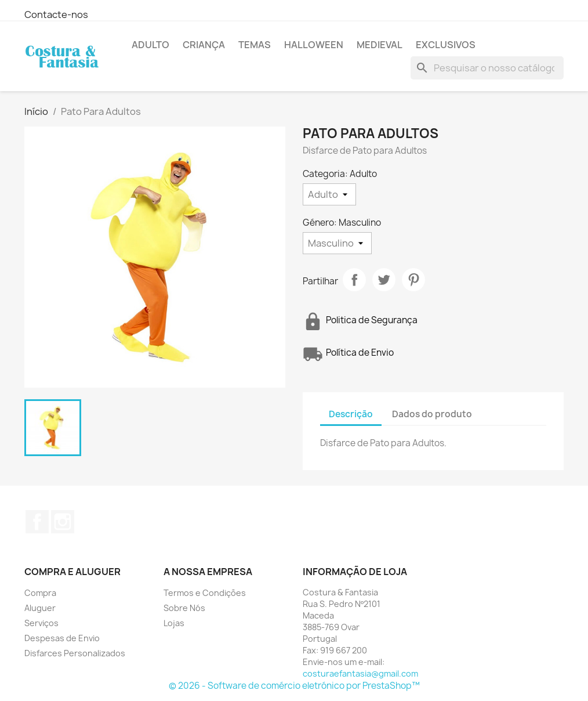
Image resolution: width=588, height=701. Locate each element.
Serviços (41, 623)
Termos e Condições (205, 593)
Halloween (314, 45)
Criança (204, 45)
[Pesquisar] (487, 68)
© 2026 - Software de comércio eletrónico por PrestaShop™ (294, 686)
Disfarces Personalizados (75, 653)
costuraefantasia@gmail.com (360, 673)
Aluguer (40, 608)
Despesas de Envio (62, 638)
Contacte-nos (56, 15)
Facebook (37, 522)
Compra (40, 593)
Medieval (380, 45)
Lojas (174, 623)
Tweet (384, 280)
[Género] (337, 243)
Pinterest (413, 280)
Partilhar (354, 280)
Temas (255, 45)
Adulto (150, 45)
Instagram (63, 522)
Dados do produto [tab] (432, 414)
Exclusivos (446, 45)
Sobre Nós (184, 608)
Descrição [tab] (351, 414)
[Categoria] (329, 194)
